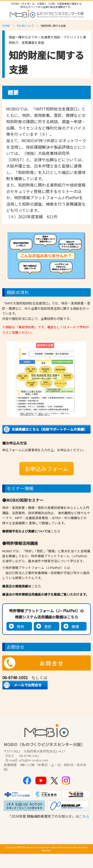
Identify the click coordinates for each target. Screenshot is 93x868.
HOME (6, 26)
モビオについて (25, 26)
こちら (55, 531)
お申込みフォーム (46, 469)
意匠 (48, 627)
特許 (21, 627)
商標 (75, 627)
